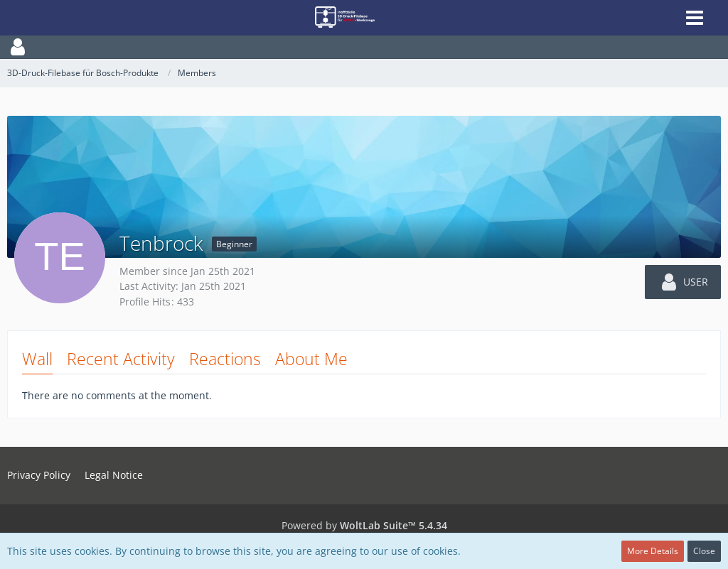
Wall (37, 359)
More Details (653, 551)
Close (704, 551)
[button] (364, 47)
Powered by (364, 525)
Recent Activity (121, 359)
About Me (311, 359)
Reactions (225, 359)
